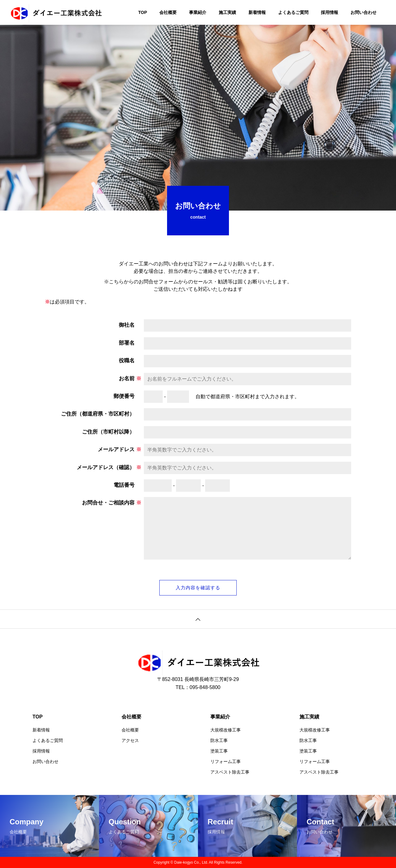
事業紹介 (198, 12)
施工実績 (227, 12)
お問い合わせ (364, 12)
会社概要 (168, 12)
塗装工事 (219, 751)
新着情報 (257, 12)
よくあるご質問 (293, 12)
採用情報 (329, 12)
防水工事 (219, 740)
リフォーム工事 (226, 761)
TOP (143, 12)
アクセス (130, 740)
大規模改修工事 (226, 730)
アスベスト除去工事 (230, 772)
